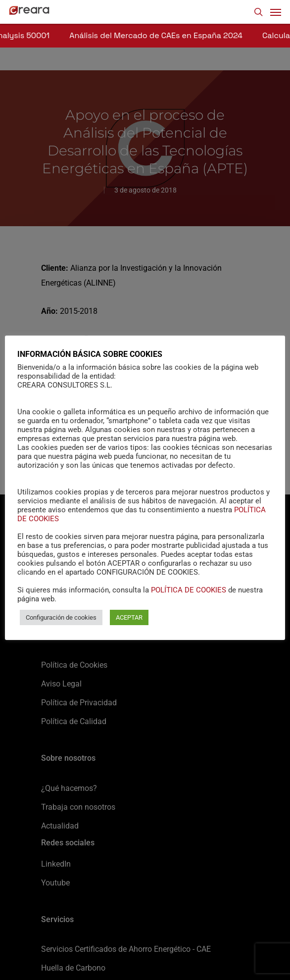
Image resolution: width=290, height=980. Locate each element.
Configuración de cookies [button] (61, 617)
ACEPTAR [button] (129, 617)
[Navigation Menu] (276, 12)
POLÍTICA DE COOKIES (189, 590)
